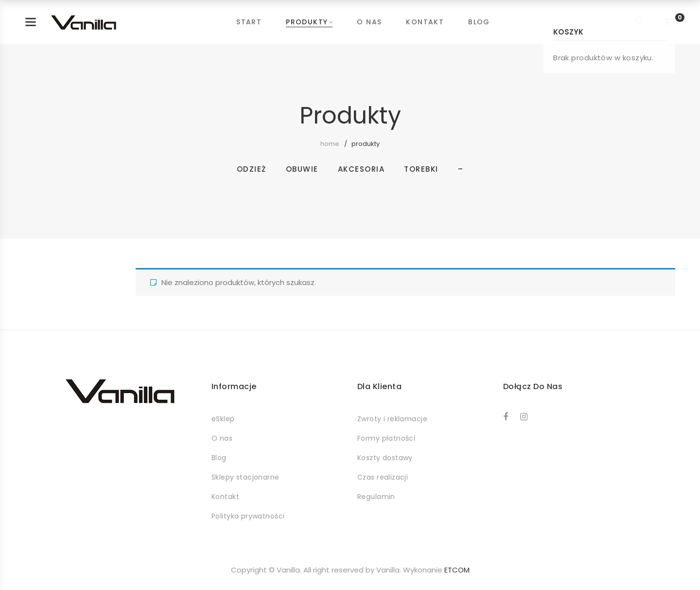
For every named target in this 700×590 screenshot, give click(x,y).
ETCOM (457, 570)
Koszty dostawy (385, 458)
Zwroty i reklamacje (392, 419)
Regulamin (376, 497)
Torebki (421, 169)
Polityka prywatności (248, 516)
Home (330, 144)
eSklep (223, 419)
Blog (479, 22)
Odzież (252, 169)
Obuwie (302, 169)
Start (249, 22)
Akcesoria (361, 169)
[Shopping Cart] (671, 22)
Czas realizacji (383, 477)
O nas (369, 22)
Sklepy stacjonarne (245, 477)
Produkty (307, 22)
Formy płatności (386, 438)
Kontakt (425, 22)
